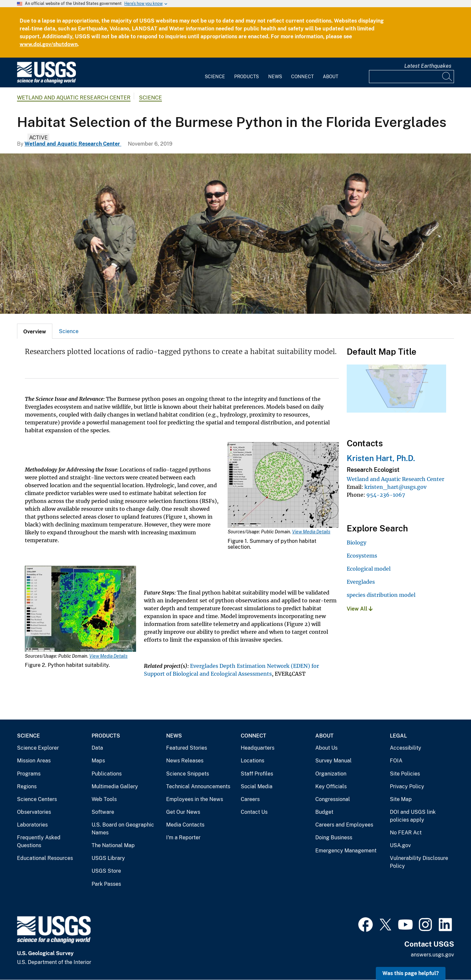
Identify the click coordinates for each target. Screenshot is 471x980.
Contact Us (254, 812)
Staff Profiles (257, 774)
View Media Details (311, 532)
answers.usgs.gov (432, 955)
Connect (302, 77)
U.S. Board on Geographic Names (123, 829)
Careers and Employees (344, 825)
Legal (398, 736)
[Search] (447, 77)
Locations (253, 761)
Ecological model (369, 569)
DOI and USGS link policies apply (413, 816)
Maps (98, 761)
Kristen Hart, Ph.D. (381, 458)
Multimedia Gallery (115, 786)
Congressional (333, 799)
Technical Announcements (198, 786)
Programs (29, 774)
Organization (331, 774)
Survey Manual (333, 761)
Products (246, 77)
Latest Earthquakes (428, 66)
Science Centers (37, 799)
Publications (107, 774)
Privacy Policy (407, 786)
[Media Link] (283, 486)
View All (360, 609)
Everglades (361, 582)
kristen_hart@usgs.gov (395, 487)
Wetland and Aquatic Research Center (74, 98)
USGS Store (106, 871)
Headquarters (258, 748)
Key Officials (331, 786)
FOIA (396, 761)
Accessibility (406, 748)
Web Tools (104, 799)
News (275, 77)
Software (103, 812)
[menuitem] (215, 73)
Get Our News (183, 812)
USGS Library (108, 858)
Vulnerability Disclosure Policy (419, 862)
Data (97, 748)
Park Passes (106, 884)
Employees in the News (195, 799)
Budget (324, 812)
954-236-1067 (386, 495)
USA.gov (400, 845)
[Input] (411, 77)
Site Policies (405, 774)
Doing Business (334, 837)
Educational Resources (45, 858)
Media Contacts (185, 825)
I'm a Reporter (183, 837)
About (331, 77)
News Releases (185, 761)
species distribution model (381, 595)
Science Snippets (188, 774)
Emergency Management (346, 851)
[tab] (35, 331)
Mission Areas (34, 761)
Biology (357, 543)
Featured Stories (187, 748)
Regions (27, 786)
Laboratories (32, 825)
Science (215, 77)
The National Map (113, 845)
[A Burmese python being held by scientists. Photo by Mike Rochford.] (235, 234)
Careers (250, 799)
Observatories (34, 812)
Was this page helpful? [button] (411, 973)
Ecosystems (362, 556)
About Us (326, 748)
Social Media (257, 786)
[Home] (46, 82)
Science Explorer (38, 748)
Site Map (401, 799)
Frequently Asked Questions (39, 841)
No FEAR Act (406, 833)
